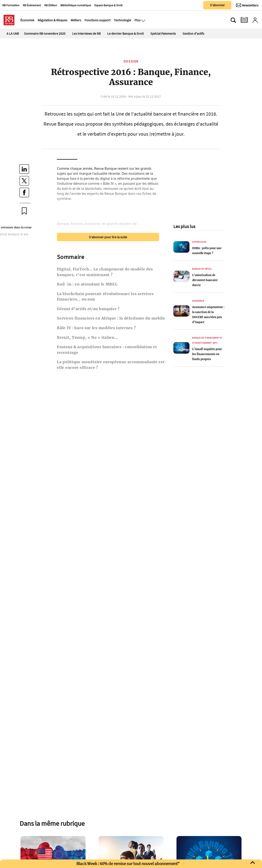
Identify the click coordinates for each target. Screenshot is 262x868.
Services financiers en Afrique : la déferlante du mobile (111, 318)
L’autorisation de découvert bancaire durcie (205, 280)
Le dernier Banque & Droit (125, 33)
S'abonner (217, 5)
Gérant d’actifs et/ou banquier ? (88, 309)
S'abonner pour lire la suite (108, 237)
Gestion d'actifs (193, 33)
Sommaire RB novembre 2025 (45, 33)
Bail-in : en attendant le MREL (87, 284)
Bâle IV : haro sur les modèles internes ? (96, 328)
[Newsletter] (247, 5)
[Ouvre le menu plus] (143, 20)
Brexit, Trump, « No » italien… (87, 338)
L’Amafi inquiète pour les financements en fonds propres (207, 354)
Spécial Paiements (163, 33)
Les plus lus (184, 226)
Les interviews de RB (86, 33)
